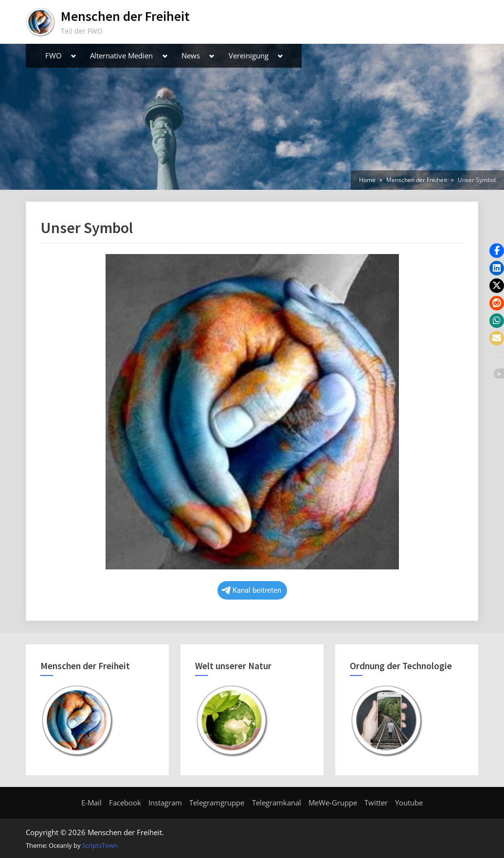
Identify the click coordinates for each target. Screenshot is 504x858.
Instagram (165, 803)
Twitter (376, 803)
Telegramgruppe (217, 803)
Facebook (125, 803)
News (191, 55)
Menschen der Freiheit (125, 16)
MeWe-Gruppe (333, 803)
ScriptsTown (100, 845)
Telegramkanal (277, 803)
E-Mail (91, 803)
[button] (497, 251)
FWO (54, 55)
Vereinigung (249, 55)
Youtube (409, 803)
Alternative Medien (121, 55)
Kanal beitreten (251, 590)
